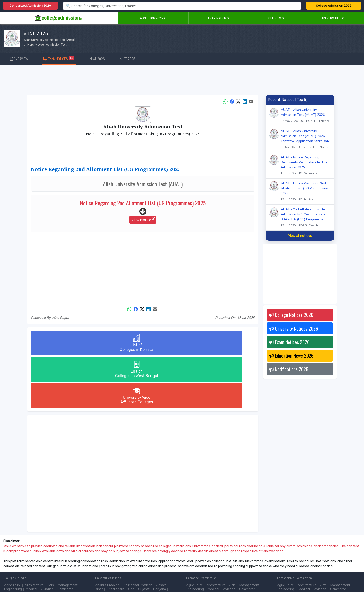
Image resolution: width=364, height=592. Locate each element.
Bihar (99, 537)
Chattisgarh (115, 537)
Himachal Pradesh (109, 540)
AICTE (282, 558)
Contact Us (21, 575)
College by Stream (234, 558)
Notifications (289, 369)
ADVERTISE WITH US (82, 575)
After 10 (12, 558)
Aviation (47, 537)
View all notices (300, 236)
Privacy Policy (57, 575)
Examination (219, 18)
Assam (161, 533)
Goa (131, 537)
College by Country (200, 561)
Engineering (13, 537)
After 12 (31, 558)
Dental (9, 540)
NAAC (305, 558)
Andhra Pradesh (107, 533)
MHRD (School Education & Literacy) (304, 561)
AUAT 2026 (97, 59)
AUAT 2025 (127, 59)
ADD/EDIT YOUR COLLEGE (115, 575)
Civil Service (142, 561)
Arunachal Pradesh (138, 533)
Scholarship (228, 561)
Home (7, 575)
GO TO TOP (352, 575)
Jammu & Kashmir (139, 540)
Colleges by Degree (201, 558)
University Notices (294, 328)
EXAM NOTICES (59, 59)
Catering (123, 561)
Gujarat (144, 537)
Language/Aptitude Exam (239, 565)
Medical (32, 537)
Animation (134, 558)
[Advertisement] (182, 81)
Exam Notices (289, 342)
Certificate (66, 558)
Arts (51, 533)
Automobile (104, 561)
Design (23, 540)
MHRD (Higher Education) (333, 558)
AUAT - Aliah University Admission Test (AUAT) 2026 (306, 116)
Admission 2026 (153, 18)
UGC (293, 558)
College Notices (291, 315)
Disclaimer (38, 575)
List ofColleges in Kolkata (68, 343)
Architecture (34, 533)
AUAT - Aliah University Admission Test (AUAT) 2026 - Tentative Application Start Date (306, 140)
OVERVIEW (19, 59)
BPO (119, 558)
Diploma (48, 558)
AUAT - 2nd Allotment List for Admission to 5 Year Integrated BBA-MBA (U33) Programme (306, 218)
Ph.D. (27, 561)
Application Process (201, 565)
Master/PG (12, 561)
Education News (291, 356)
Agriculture (12, 533)
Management (67, 533)
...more (37, 540)
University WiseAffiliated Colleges (217, 343)
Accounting (104, 558)
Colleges (276, 18)
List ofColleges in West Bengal (143, 343)
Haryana (160, 537)
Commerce (65, 537)
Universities (333, 18)
